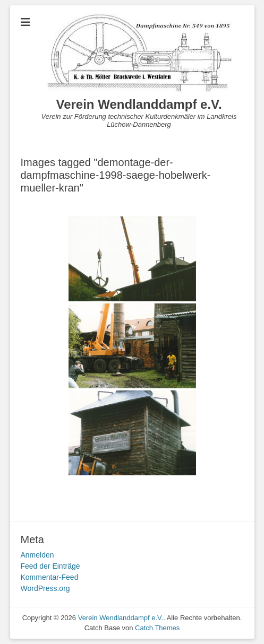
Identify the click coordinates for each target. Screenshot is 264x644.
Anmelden (37, 555)
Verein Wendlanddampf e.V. (139, 104)
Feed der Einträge (50, 566)
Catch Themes (157, 628)
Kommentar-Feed (50, 577)
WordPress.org (45, 588)
